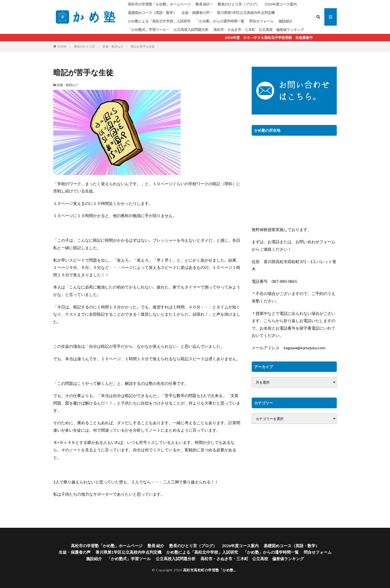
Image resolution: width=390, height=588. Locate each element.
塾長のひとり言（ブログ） (239, 4)
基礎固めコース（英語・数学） (152, 13)
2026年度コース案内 (281, 4)
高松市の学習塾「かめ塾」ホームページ (159, 4)
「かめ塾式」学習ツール (147, 29)
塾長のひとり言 (85, 46)
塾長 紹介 (203, 4)
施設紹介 (286, 21)
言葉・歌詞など (113, 46)
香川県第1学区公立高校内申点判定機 (246, 13)
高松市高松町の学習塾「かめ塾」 (210, 570)
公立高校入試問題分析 (191, 29)
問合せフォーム (261, 21)
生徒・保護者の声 (195, 13)
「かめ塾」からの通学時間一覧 (220, 21)
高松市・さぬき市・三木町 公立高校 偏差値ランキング (259, 29)
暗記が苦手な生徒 (143, 46)
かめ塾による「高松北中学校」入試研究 (159, 21)
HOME (62, 46)
